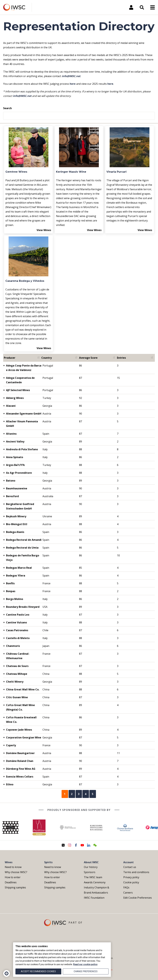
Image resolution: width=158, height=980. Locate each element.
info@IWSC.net (71, 76)
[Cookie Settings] (7, 973)
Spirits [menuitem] (48, 862)
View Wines (44, 230)
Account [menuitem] (128, 862)
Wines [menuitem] (9, 862)
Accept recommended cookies (38, 971)
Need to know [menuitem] (13, 867)
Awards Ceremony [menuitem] (95, 882)
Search (7, 108)
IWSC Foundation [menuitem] (94, 898)
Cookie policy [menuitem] (131, 882)
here (73, 84)
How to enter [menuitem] (13, 877)
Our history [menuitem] (91, 867)
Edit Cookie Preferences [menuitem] (138, 898)
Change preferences (86, 971)
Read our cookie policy (85, 964)
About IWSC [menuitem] (91, 862)
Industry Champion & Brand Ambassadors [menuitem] (97, 890)
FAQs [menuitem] (126, 887)
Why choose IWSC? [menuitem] (16, 872)
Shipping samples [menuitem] (15, 887)
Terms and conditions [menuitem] (136, 872)
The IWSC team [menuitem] (93, 877)
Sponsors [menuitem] (90, 872)
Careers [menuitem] (128, 893)
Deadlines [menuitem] (11, 882)
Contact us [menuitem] (130, 867)
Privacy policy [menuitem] (131, 877)
